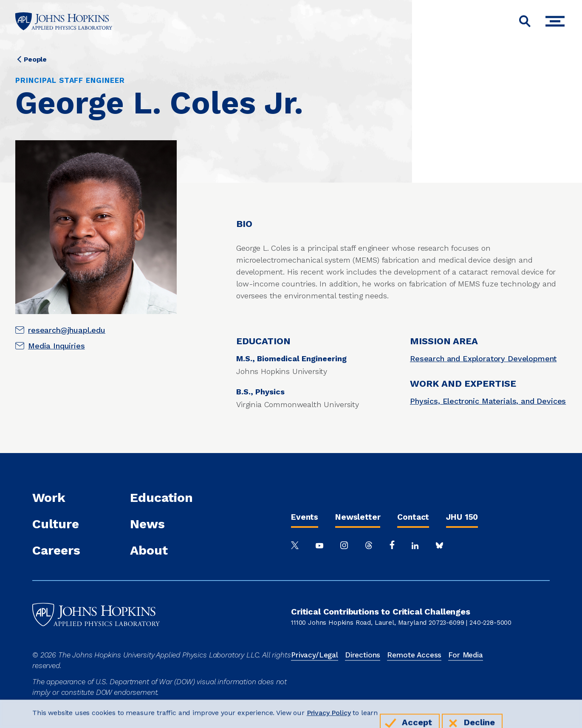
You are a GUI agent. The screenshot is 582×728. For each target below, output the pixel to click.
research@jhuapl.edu (67, 330)
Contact (413, 517)
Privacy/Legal (315, 655)
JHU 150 (462, 517)
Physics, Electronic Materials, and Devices (488, 401)
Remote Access (414, 655)
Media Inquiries (57, 346)
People (35, 59)
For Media (466, 655)
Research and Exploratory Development (483, 358)
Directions (363, 655)
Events (305, 517)
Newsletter (358, 517)
